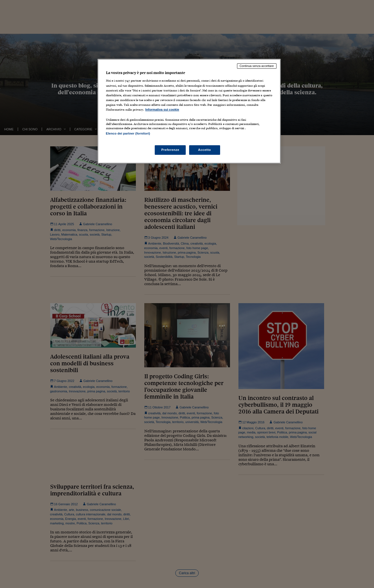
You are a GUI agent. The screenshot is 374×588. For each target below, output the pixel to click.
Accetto (205, 150)
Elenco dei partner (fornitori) (128, 133)
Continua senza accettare (257, 66)
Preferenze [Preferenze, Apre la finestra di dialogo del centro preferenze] (170, 150)
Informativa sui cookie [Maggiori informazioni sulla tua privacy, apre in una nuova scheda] (162, 109)
